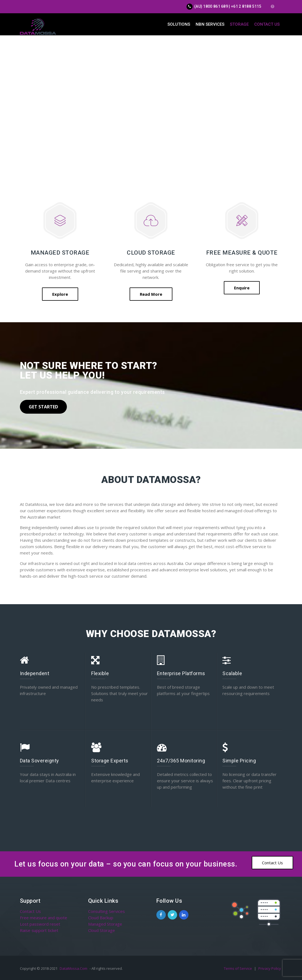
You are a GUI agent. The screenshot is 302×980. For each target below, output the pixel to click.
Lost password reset (40, 924)
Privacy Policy (270, 968)
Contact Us (267, 24)
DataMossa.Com (73, 968)
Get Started (43, 407)
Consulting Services (107, 911)
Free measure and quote (44, 918)
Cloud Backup (101, 918)
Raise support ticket (39, 930)
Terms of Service (238, 968)
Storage (239, 24)
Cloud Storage (102, 930)
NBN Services (210, 24)
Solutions (179, 24)
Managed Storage (105, 924)
